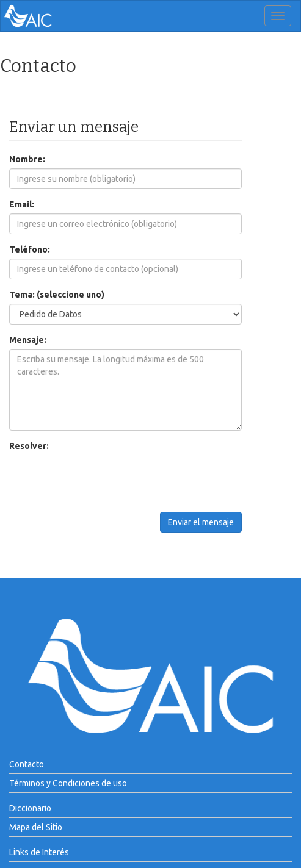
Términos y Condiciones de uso (68, 783)
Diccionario (30, 808)
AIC (46, 16)
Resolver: (29, 446)
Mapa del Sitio (36, 827)
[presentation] (102, 479)
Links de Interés (39, 852)
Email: (22, 204)
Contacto (27, 764)
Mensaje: (28, 340)
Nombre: (27, 159)
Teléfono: (30, 249)
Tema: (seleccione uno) (57, 295)
